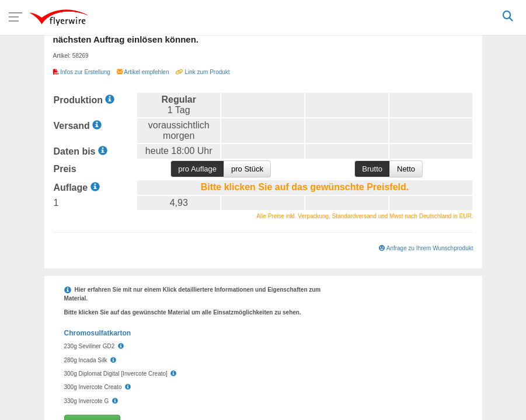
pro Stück (247, 169)
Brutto (372, 169)
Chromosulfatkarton (98, 333)
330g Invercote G (91, 401)
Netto (406, 169)
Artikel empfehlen (144, 72)
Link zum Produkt (203, 72)
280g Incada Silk (90, 360)
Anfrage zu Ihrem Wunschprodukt (426, 248)
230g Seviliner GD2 (94, 346)
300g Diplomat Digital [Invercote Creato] (121, 374)
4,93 (179, 203)
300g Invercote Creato (98, 387)
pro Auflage (197, 169)
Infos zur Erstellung (83, 72)
